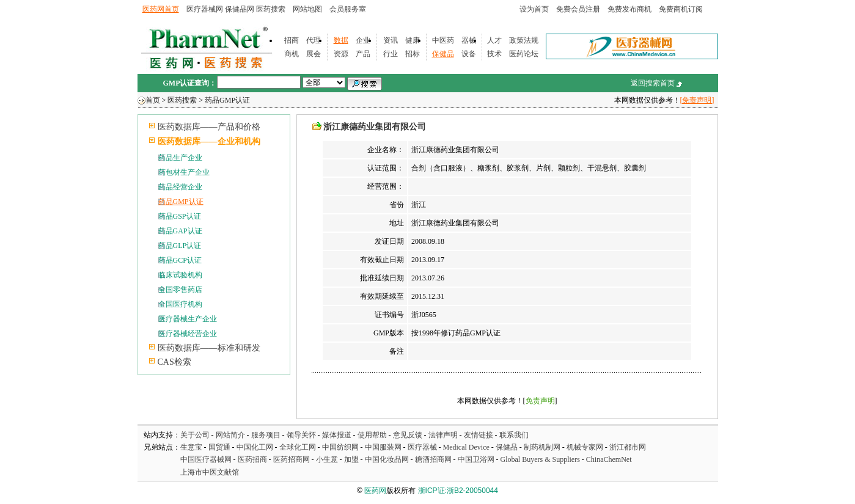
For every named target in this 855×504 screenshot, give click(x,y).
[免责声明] (697, 100)
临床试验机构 (180, 275)
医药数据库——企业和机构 (209, 141)
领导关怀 (301, 435)
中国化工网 (255, 447)
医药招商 (252, 459)
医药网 (375, 491)
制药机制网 (542, 447)
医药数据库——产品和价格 (209, 127)
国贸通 (219, 447)
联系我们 (514, 435)
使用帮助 (372, 435)
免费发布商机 (629, 9)
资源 (341, 54)
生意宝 (191, 447)
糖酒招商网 (433, 459)
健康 (413, 40)
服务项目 (266, 435)
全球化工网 (298, 447)
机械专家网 (585, 447)
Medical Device (466, 447)
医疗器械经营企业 (188, 334)
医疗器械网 (205, 9)
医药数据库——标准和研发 (209, 348)
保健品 (443, 54)
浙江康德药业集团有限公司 (375, 127)
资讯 (391, 40)
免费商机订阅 (681, 9)
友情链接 (479, 435)
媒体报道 (337, 435)
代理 (314, 40)
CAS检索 (174, 362)
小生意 (327, 459)
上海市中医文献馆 (210, 472)
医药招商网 (292, 459)
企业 (363, 40)
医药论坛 (524, 54)
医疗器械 (422, 447)
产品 (363, 54)
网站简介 (230, 435)
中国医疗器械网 (206, 459)
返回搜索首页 (653, 83)
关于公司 (195, 435)
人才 (494, 40)
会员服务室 (348, 9)
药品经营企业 (180, 187)
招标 (413, 54)
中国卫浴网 (477, 459)
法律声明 (443, 435)
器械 (469, 40)
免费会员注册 (578, 9)
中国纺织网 (340, 447)
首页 (153, 100)
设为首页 (534, 9)
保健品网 (240, 9)
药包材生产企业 (184, 172)
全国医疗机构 (180, 304)
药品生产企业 (180, 158)
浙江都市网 (628, 447)
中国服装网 (383, 447)
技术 (494, 54)
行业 (391, 54)
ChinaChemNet (609, 459)
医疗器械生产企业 (188, 319)
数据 (341, 40)
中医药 (443, 40)
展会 (314, 54)
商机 (292, 54)
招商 (292, 40)
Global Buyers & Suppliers (540, 459)
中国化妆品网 (387, 459)
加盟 (352, 459)
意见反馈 (408, 435)
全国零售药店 (180, 290)
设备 (469, 54)
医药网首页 (161, 9)
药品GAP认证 (180, 231)
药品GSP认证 (180, 216)
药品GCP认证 (180, 260)
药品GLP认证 (180, 246)
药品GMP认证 (227, 100)
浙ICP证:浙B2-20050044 (458, 491)
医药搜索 (271, 9)
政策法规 (524, 40)
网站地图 (307, 9)
